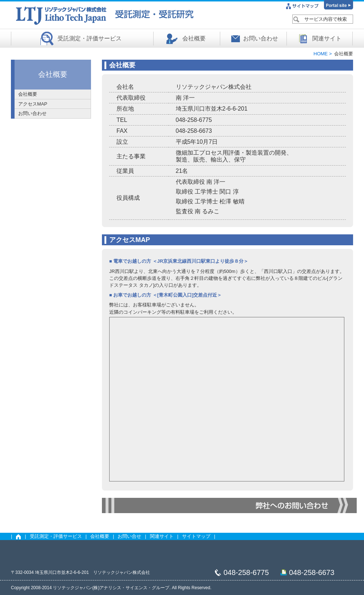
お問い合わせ (261, 38)
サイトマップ (196, 536)
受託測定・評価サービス (90, 38)
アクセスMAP (33, 104)
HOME (321, 54)
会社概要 (194, 38)
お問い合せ (129, 536)
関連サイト (327, 38)
